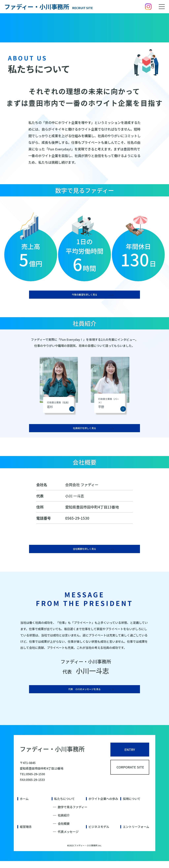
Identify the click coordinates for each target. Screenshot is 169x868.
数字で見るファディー (73, 814)
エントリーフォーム (136, 834)
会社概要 (64, 830)
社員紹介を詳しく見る (84, 430)
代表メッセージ (68, 839)
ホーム (24, 806)
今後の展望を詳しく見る (84, 295)
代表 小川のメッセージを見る (84, 694)
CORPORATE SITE (133, 780)
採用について (132, 806)
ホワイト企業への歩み (103, 806)
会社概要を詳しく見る (84, 552)
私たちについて (64, 806)
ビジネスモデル (99, 834)
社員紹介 (64, 822)
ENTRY (130, 757)
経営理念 (26, 834)
